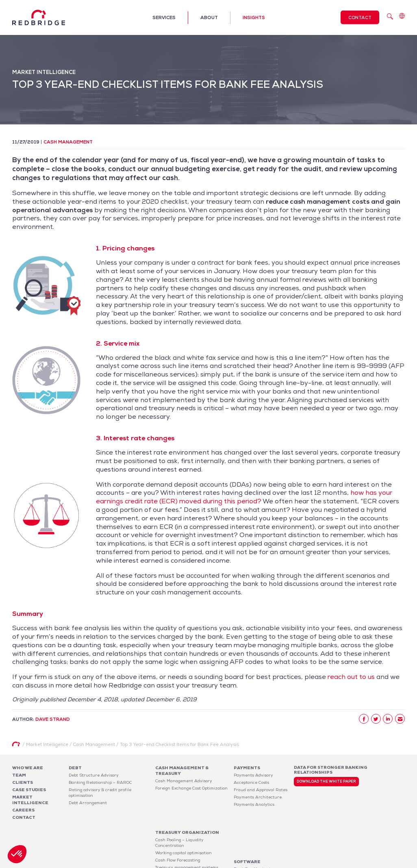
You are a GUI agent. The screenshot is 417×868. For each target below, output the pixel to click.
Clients (23, 782)
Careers (23, 810)
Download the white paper (326, 781)
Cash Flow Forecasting (178, 830)
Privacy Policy (364, 863)
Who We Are (28, 768)
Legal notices (330, 863)
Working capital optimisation (184, 822)
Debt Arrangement (88, 803)
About (209, 17)
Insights (254, 17)
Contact (360, 17)
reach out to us (351, 677)
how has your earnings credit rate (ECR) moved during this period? (244, 497)
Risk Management (173, 844)
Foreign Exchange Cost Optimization (191, 788)
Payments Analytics (254, 804)
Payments (247, 768)
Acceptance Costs (251, 782)
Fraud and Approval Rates (261, 790)
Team (19, 775)
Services (164, 17)
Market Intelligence (30, 800)
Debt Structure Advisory (94, 775)
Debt (75, 768)
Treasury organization (187, 802)
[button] (17, 854)
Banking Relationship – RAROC (100, 782)
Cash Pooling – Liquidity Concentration (179, 812)
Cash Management (68, 142)
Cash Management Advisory (184, 781)
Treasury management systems (187, 837)
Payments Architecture (258, 797)
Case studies (29, 790)
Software (247, 818)
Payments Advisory (253, 775)
